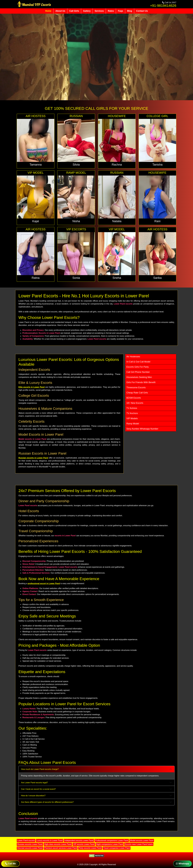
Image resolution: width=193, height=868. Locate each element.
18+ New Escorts (135, 403)
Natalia (117, 221)
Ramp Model (133, 424)
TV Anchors (132, 413)
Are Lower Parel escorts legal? (34, 783)
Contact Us (142, 11)
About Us (60, 11)
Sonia (76, 278)
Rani (157, 221)
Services (99, 11)
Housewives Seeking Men (139, 377)
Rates (111, 11)
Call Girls (74, 11)
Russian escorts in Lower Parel (33, 458)
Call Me (10, 864)
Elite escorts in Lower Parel (32, 387)
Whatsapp (182, 864)
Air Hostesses (133, 357)
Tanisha (157, 165)
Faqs (121, 11)
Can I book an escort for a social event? (38, 789)
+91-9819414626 (163, 6)
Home (48, 11)
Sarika (157, 278)
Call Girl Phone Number (138, 372)
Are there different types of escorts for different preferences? (47, 802)
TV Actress (132, 408)
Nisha (76, 221)
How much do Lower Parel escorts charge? (40, 769)
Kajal (36, 221)
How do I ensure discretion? (33, 796)
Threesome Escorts (136, 388)
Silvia (76, 165)
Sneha (117, 278)
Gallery (87, 11)
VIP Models (132, 418)
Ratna (36, 278)
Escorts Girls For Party (138, 367)
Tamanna (36, 165)
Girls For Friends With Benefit (141, 382)
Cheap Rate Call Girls (137, 393)
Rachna (117, 165)
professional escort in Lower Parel (44, 583)
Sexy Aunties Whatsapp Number (142, 429)
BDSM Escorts (134, 398)
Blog (130, 11)
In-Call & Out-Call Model (138, 362)
